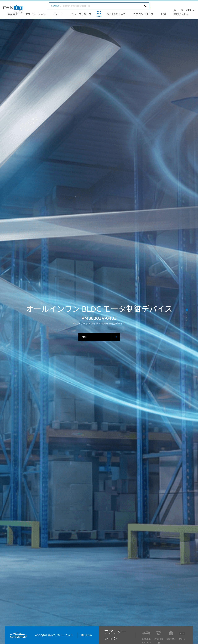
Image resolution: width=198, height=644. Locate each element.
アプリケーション (36, 14)
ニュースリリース (81, 14)
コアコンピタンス (143, 14)
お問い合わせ (181, 14)
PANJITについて (116, 14)
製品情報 (13, 14)
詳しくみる (87, 635)
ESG (164, 14)
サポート (58, 14)
